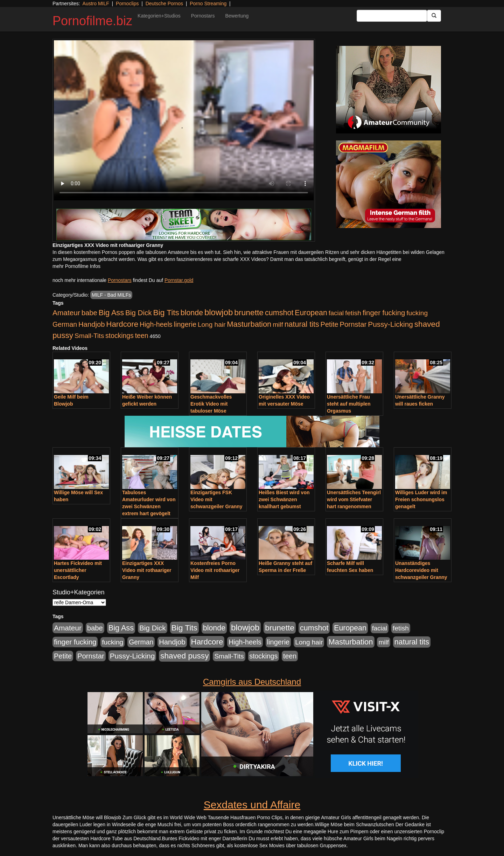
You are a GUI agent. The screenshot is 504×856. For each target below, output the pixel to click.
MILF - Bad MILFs (111, 295)
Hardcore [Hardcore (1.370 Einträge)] (122, 324)
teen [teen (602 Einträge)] (142, 336)
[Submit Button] (434, 16)
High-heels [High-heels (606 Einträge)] (156, 324)
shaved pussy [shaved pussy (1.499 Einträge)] (184, 656)
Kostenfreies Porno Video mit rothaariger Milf (215, 570)
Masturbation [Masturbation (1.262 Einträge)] (249, 324)
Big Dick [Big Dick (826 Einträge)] (139, 313)
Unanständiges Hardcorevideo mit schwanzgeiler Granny (421, 570)
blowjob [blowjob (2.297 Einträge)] (219, 312)
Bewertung (237, 16)
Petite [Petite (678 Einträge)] (330, 324)
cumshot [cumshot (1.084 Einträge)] (279, 313)
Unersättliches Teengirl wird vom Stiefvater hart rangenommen (354, 499)
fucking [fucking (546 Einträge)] (417, 313)
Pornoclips (127, 4)
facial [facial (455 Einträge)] (336, 313)
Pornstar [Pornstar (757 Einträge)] (353, 324)
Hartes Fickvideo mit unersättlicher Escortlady (78, 570)
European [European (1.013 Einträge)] (311, 313)
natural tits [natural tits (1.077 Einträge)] (302, 324)
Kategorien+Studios (159, 16)
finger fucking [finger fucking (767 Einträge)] (384, 313)
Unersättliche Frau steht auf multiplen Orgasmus (349, 404)
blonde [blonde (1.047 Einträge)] (192, 313)
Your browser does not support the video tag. (184, 120)
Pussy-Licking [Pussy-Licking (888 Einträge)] (390, 324)
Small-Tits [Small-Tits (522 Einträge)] (89, 336)
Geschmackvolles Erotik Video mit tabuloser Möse (211, 404)
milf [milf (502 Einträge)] (278, 325)
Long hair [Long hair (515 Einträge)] (212, 325)
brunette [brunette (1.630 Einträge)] (249, 312)
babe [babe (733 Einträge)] (89, 313)
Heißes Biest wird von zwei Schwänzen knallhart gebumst (284, 499)
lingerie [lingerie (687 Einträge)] (185, 324)
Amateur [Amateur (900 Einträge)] (66, 313)
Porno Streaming (208, 4)
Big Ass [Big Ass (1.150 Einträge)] (111, 313)
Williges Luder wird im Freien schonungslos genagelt (421, 499)
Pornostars (203, 16)
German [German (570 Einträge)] (65, 324)
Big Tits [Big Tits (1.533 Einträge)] (166, 312)
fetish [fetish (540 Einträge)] (353, 313)
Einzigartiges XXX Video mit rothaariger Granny (147, 570)
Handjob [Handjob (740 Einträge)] (92, 324)
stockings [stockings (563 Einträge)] (120, 336)
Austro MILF (96, 4)
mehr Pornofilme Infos (76, 266)
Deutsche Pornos (164, 4)
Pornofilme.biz (92, 21)
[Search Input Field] (392, 16)
